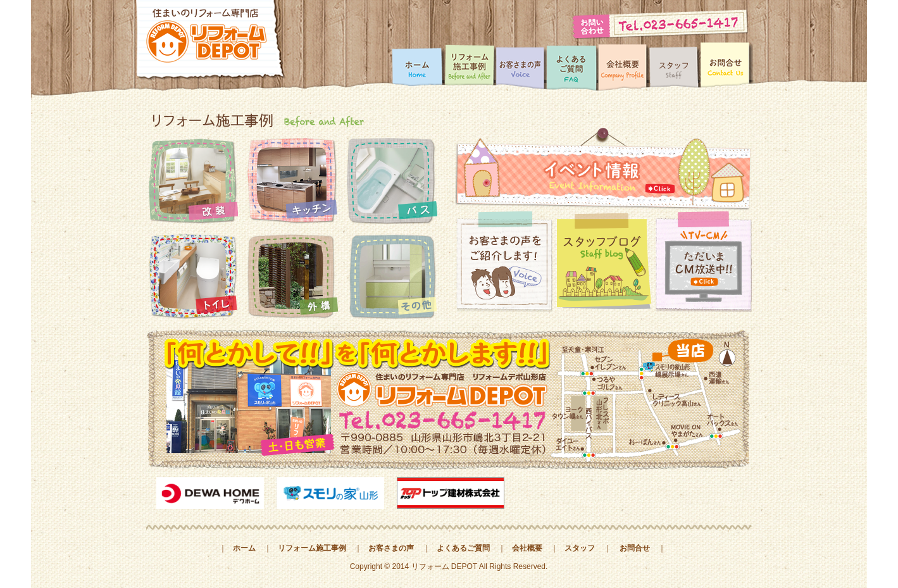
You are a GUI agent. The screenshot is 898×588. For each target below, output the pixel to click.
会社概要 (527, 548)
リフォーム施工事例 (312, 548)
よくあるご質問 (463, 548)
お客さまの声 (391, 548)
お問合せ (635, 548)
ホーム (244, 548)
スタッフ (580, 548)
